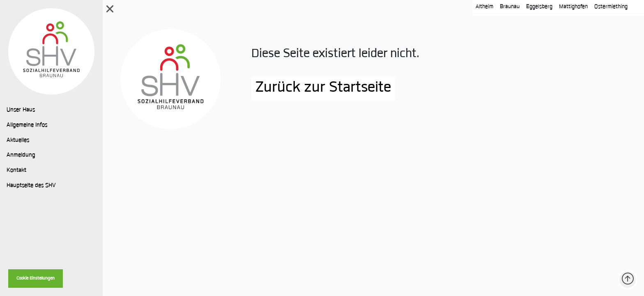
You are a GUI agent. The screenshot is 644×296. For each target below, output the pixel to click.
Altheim (484, 7)
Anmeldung (21, 155)
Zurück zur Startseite (323, 88)
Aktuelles (18, 141)
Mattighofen (573, 7)
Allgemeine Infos (27, 125)
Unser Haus (21, 110)
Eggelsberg (539, 7)
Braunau (510, 7)
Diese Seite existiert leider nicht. (335, 54)
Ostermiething (611, 7)
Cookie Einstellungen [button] (36, 279)
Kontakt (16, 171)
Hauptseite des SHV (31, 186)
